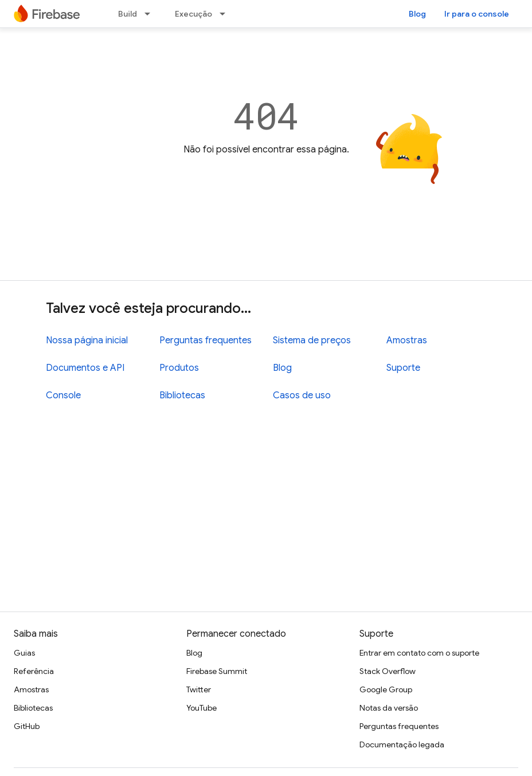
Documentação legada (402, 744)
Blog (417, 14)
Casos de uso (302, 395)
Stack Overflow (388, 671)
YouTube (202, 708)
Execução (193, 14)
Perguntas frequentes (206, 340)
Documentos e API (85, 368)
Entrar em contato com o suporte (419, 653)
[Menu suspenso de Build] (151, 14)
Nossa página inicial (87, 340)
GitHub (27, 726)
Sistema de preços (312, 340)
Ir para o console (477, 14)
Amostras (407, 340)
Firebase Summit (217, 671)
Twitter (199, 689)
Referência (34, 671)
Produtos (179, 368)
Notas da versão (389, 708)
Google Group (386, 689)
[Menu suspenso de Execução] (226, 14)
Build (128, 14)
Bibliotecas (182, 395)
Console (63, 395)
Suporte (403, 368)
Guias (24, 653)
